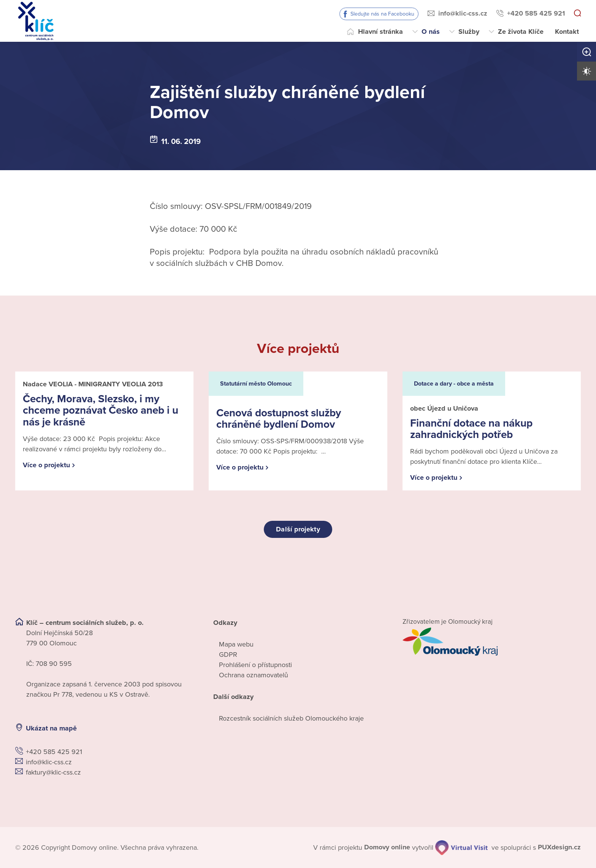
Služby (469, 32)
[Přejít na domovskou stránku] (36, 21)
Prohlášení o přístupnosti (255, 665)
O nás (431, 32)
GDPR (228, 655)
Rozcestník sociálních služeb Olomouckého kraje (291, 718)
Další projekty (298, 529)
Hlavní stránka (380, 32)
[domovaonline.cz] (387, 847)
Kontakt (567, 32)
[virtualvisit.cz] (461, 847)
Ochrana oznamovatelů (254, 675)
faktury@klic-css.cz (53, 772)
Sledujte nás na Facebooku (382, 14)
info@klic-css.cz (463, 13)
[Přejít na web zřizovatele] (492, 642)
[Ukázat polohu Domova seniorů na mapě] (145, 728)
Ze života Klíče (521, 32)
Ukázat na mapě (51, 728)
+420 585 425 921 (536, 13)
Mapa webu (236, 644)
